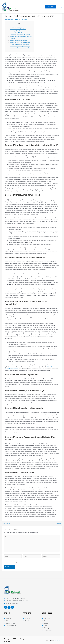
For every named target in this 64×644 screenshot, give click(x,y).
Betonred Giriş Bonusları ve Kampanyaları (20, 44)
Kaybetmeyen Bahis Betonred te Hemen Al (20, 35)
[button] (62, 7)
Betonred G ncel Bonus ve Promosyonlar (20, 48)
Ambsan (57, 640)
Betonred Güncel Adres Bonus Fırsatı (19, 33)
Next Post (59, 523)
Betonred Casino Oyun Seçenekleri (18, 40)
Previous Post (6, 523)
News (16, 19)
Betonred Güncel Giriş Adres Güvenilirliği (20, 42)
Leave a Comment (9, 19)
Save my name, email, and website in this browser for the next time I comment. (25, 562)
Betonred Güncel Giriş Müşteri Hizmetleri (20, 46)
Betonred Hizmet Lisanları (16, 27)
